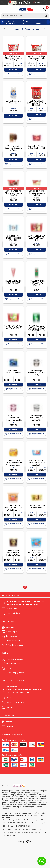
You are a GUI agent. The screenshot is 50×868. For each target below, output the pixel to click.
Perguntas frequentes (15, 659)
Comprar (13, 70)
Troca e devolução (13, 664)
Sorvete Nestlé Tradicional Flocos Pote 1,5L (13, 238)
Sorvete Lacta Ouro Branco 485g (37, 507)
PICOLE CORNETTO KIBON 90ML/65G (13, 282)
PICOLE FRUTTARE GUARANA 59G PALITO (37, 283)
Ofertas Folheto (25, 22)
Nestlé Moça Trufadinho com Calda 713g (37, 418)
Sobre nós (10, 627)
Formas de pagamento (15, 673)
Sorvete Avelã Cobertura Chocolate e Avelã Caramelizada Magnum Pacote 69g (13, 150)
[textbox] (25, 16)
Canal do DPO (12, 707)
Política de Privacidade (14, 645)
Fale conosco (12, 636)
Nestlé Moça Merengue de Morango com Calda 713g (13, 419)
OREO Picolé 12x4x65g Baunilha (13, 372)
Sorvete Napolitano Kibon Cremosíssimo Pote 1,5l (13, 58)
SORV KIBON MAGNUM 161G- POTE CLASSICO (13, 553)
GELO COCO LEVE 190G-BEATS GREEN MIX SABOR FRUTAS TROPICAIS (37, 329)
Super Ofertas (38, 22)
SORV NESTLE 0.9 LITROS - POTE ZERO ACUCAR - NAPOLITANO (37, 464)
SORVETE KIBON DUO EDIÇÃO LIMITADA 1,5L (37, 238)
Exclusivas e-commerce (11, 22)
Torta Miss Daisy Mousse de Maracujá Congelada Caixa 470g (13, 464)
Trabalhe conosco (13, 640)
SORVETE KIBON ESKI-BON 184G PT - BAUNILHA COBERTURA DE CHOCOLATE (37, 555)
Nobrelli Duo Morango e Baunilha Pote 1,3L (37, 147)
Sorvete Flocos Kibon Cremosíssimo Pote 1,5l (37, 58)
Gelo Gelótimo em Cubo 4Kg (13, 102)
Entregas (10, 668)
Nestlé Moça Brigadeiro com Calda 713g (37, 373)
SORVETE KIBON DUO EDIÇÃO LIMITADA (13, 327)
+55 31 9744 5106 (17, 702)
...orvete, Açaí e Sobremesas (26, 29)
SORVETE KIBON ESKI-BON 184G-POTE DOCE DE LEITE (13, 508)
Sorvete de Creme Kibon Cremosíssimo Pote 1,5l (37, 193)
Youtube (10, 726)
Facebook (9, 722)
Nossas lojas (11, 632)
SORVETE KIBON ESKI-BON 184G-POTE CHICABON (37, 103)
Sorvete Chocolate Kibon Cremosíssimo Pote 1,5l (13, 193)
